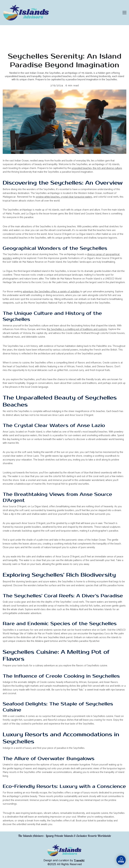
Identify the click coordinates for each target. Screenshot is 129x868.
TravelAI (79, 861)
